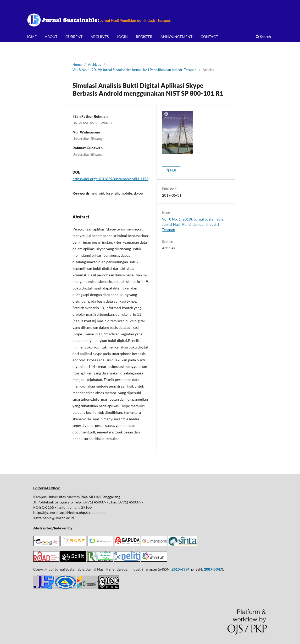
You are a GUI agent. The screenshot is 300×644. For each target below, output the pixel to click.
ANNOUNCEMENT (176, 37)
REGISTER (144, 37)
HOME (31, 37)
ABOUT (51, 37)
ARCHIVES (100, 37)
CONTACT (209, 37)
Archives (95, 65)
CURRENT (74, 37)
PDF (173, 170)
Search (263, 37)
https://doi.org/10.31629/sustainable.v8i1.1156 (110, 179)
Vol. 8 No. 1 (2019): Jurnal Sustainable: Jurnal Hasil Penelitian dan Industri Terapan (134, 70)
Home (77, 65)
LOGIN (122, 37)
